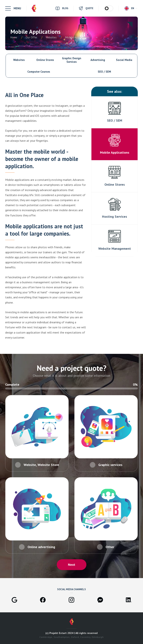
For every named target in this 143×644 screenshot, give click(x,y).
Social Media (124, 60)
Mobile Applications (115, 152)
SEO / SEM (104, 72)
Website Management (115, 249)
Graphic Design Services (72, 60)
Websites (19, 60)
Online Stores (45, 60)
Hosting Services (115, 216)
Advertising (98, 60)
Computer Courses (39, 72)
